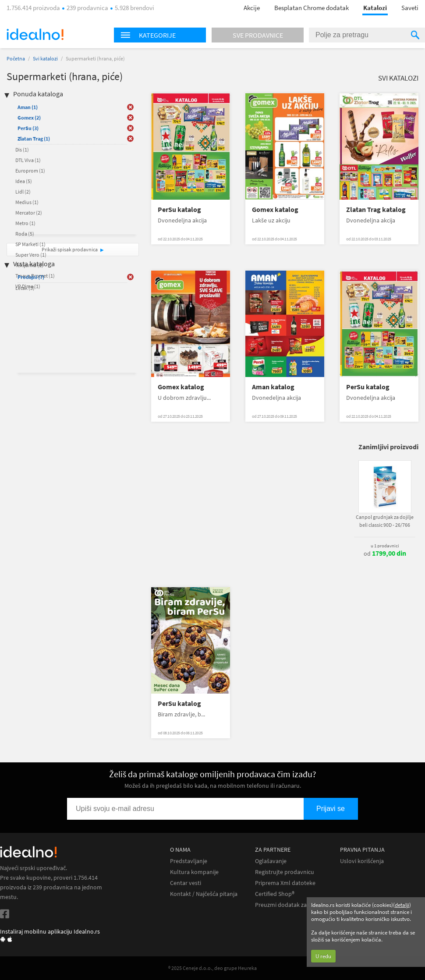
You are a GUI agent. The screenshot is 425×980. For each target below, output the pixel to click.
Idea (24, 181)
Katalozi (375, 8)
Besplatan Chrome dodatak (312, 8)
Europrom (30, 171)
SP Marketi (30, 244)
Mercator (29, 213)
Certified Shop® (275, 894)
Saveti (410, 8)
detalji (402, 905)
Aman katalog (273, 387)
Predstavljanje (189, 861)
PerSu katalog (179, 210)
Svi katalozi (45, 58)
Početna (16, 58)
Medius (27, 202)
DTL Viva (28, 160)
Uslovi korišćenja (362, 861)
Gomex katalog (275, 210)
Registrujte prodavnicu (285, 872)
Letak (25, 288)
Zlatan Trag (34, 139)
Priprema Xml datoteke (285, 883)
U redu (323, 956)
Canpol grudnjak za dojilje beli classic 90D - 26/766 (385, 521)
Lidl (23, 192)
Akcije (252, 8)
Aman (28, 107)
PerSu (28, 128)
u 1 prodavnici (385, 546)
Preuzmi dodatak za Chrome (292, 905)
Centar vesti (186, 883)
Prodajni (31, 277)
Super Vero (31, 255)
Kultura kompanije (194, 872)
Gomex (29, 118)
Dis (22, 150)
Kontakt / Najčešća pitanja (204, 894)
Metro (25, 223)
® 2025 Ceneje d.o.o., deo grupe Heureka (212, 968)
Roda (25, 234)
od (385, 553)
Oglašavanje (271, 861)
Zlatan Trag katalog (376, 210)
